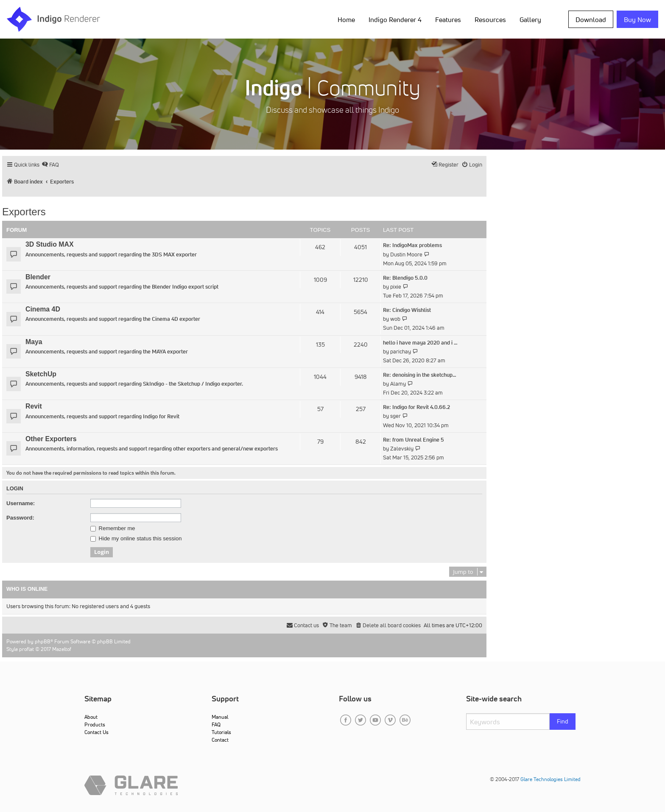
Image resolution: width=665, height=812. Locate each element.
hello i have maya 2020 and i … (420, 343)
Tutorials (221, 732)
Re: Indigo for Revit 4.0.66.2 (416, 407)
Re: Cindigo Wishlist (407, 310)
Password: (20, 518)
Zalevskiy (402, 449)
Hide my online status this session (136, 539)
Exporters (24, 212)
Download (591, 19)
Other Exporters (51, 439)
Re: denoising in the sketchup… (420, 375)
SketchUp (41, 374)
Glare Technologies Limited (550, 779)
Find (563, 721)
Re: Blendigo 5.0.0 (405, 278)
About (91, 717)
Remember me (113, 528)
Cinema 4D (43, 309)
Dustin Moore (406, 254)
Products (95, 724)
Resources (490, 19)
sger (395, 416)
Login (15, 489)
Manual (220, 717)
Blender (38, 277)
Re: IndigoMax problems (412, 245)
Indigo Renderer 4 (395, 19)
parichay (401, 352)
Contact (220, 740)
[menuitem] (50, 165)
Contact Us (96, 732)
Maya (34, 342)
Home (346, 19)
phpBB (43, 641)
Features (448, 19)
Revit (34, 406)
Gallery (530, 19)
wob (395, 319)
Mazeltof (62, 649)
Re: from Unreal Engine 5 (414, 440)
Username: (21, 503)
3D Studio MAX (49, 244)
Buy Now (637, 19)
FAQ (216, 724)
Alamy (398, 384)
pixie (396, 287)
